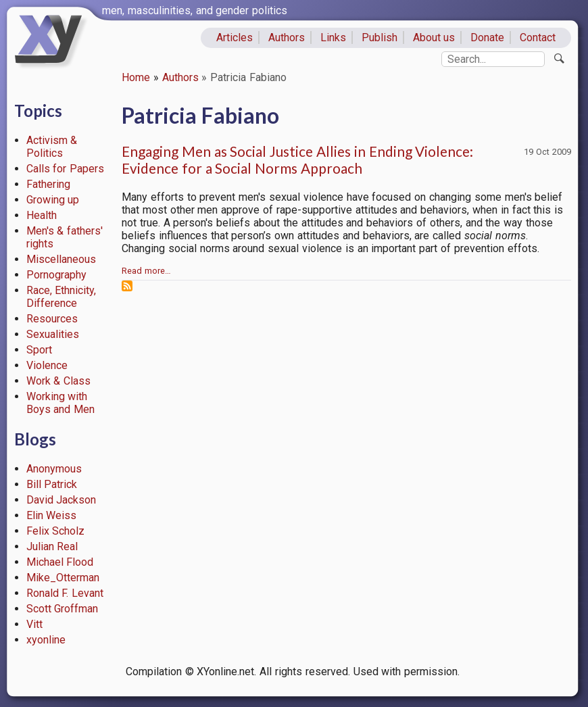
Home (136, 77)
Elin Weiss (52, 515)
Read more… (146, 271)
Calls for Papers (66, 169)
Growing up (53, 200)
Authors (287, 38)
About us (434, 38)
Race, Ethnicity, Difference (62, 297)
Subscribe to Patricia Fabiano (127, 286)
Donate (487, 38)
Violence (47, 365)
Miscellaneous (61, 259)
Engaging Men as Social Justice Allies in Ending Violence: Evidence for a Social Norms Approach (297, 160)
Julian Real (52, 546)
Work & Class (59, 381)
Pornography (56, 275)
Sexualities (53, 334)
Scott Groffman (63, 609)
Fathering (48, 184)
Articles (235, 38)
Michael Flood (60, 562)
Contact (538, 38)
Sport (39, 350)
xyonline (46, 640)
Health (42, 215)
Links (333, 38)
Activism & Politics (52, 147)
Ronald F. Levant (65, 593)
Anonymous (54, 469)
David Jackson (62, 500)
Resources (52, 319)
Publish (379, 38)
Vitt (34, 624)
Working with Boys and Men (61, 403)
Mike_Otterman (63, 578)
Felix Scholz (56, 531)
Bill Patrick (52, 484)
